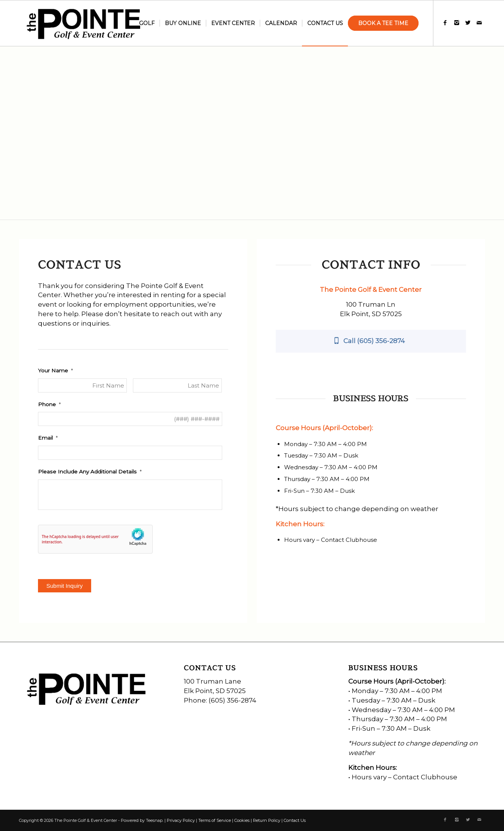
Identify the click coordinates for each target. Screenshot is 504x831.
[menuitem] (147, 23)
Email (48, 438)
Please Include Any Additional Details (90, 472)
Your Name (55, 370)
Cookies (242, 820)
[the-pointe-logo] (85, 23)
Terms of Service (215, 820)
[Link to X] (468, 23)
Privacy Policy (181, 820)
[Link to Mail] (479, 23)
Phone (49, 404)
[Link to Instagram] (457, 23)
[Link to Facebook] (445, 23)
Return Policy (267, 820)
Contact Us (295, 820)
